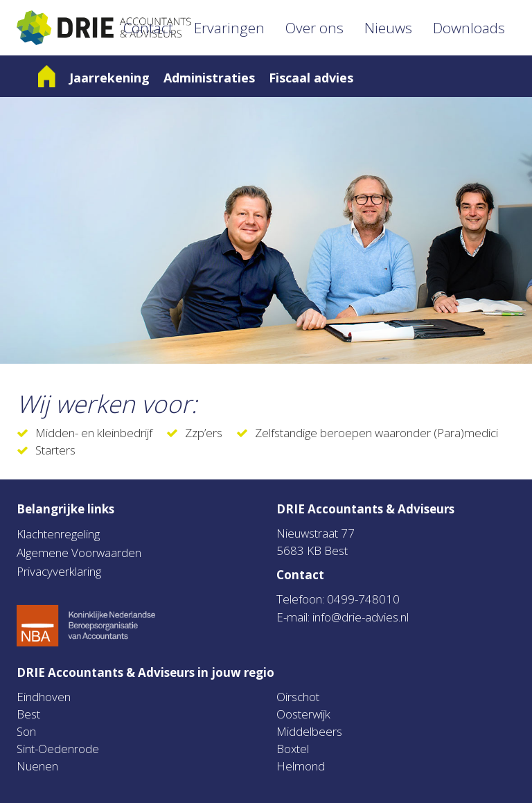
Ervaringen (229, 28)
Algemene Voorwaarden (79, 553)
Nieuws (388, 28)
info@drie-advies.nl (361, 617)
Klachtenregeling (58, 534)
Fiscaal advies (311, 78)
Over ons (314, 28)
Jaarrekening (109, 78)
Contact (148, 28)
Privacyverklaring (59, 571)
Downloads (469, 28)
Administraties (209, 78)
